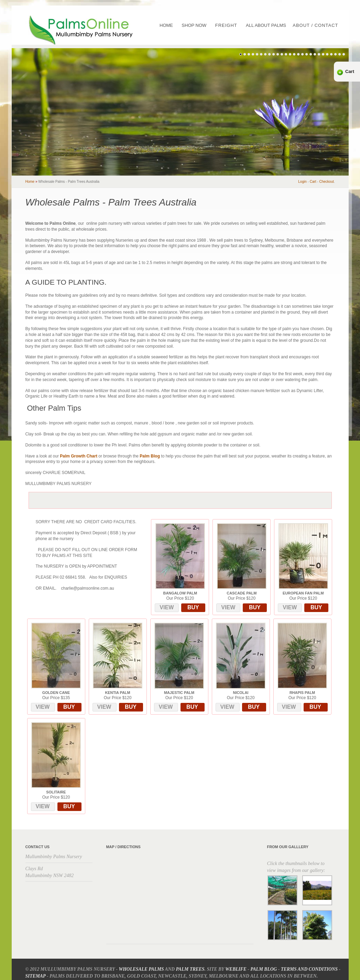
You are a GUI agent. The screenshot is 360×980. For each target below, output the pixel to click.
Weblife (236, 969)
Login (302, 182)
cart (313, 182)
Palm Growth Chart (79, 456)
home (30, 182)
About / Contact (315, 25)
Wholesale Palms (141, 969)
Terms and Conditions (309, 969)
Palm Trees (190, 969)
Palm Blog (150, 456)
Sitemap (36, 976)
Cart (350, 71)
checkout (326, 182)
